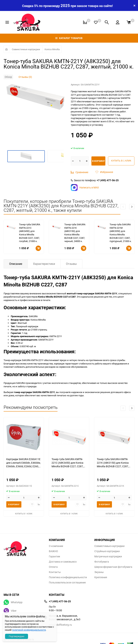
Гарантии (54, 556)
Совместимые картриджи (26, 49)
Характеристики (44, 264)
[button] (132, 207)
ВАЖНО (53, 551)
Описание (16, 264)
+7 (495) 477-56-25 (108, 180)
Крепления (101, 577)
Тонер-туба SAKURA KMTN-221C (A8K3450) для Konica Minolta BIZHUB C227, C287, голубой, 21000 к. (30, 233)
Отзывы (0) (25, 77)
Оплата (53, 567)
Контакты (55, 572)
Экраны (99, 572)
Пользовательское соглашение (67, 583)
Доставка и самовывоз (63, 562)
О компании (56, 546)
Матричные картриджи (108, 556)
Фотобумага (102, 562)
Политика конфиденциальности (68, 577)
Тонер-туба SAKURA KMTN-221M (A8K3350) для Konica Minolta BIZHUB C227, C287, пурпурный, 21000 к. (121, 233)
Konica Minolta (52, 49)
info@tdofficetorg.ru (60, 625)
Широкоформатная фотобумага (113, 567)
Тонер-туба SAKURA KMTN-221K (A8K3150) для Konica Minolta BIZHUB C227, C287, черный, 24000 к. (75, 233)
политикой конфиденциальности (29, 630)
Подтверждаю (17, 636)
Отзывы (71, 264)
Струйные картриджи (107, 551)
